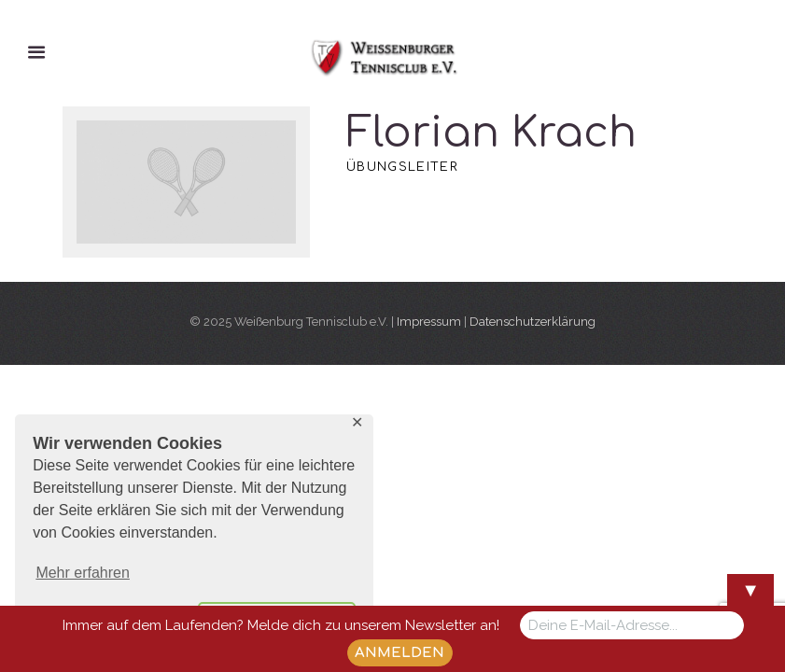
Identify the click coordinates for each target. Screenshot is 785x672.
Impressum (429, 322)
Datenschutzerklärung (533, 322)
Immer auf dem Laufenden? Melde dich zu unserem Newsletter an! (281, 625)
